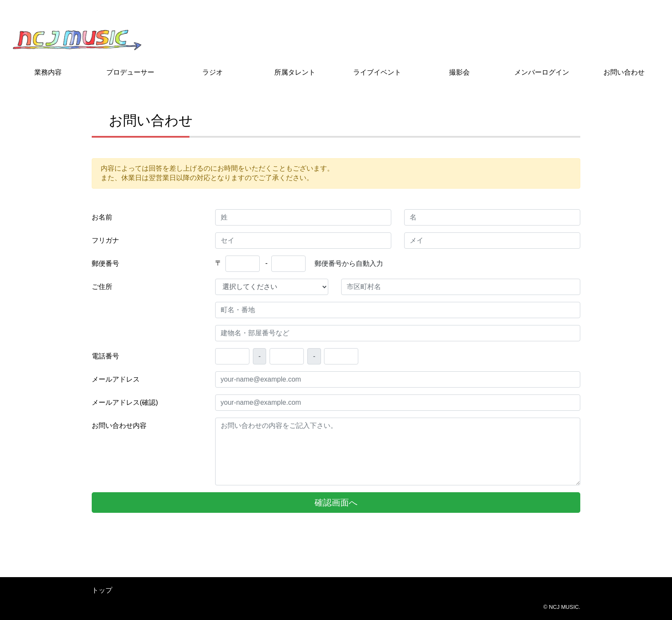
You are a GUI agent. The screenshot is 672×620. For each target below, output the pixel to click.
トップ (102, 590)
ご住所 (102, 287)
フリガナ (105, 240)
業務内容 (48, 72)
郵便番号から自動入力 (349, 263)
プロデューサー (130, 72)
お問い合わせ (624, 72)
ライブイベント (377, 72)
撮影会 (459, 72)
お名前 (102, 217)
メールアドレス (116, 379)
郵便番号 (105, 263)
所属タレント (295, 72)
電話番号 (105, 356)
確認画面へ (336, 503)
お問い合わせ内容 (119, 426)
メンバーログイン (542, 72)
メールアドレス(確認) (125, 402)
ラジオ (213, 72)
